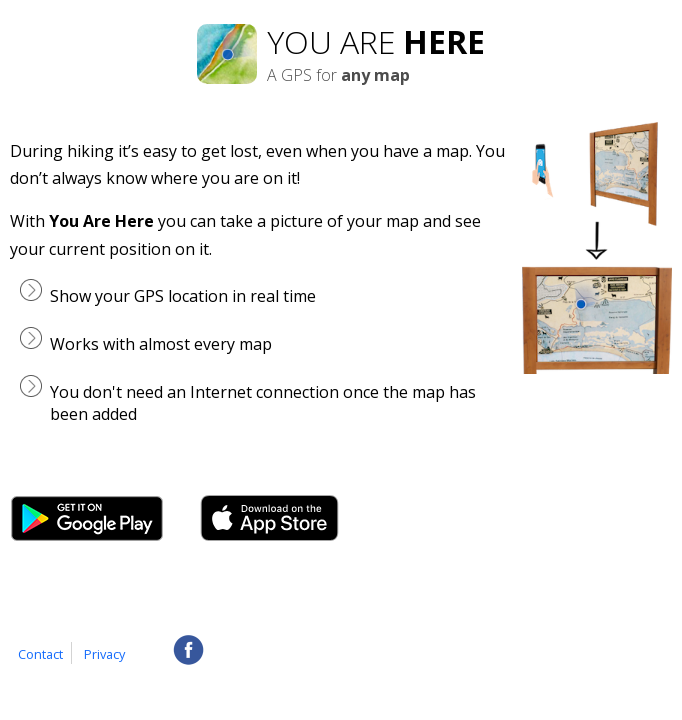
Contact (40, 654)
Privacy (104, 654)
